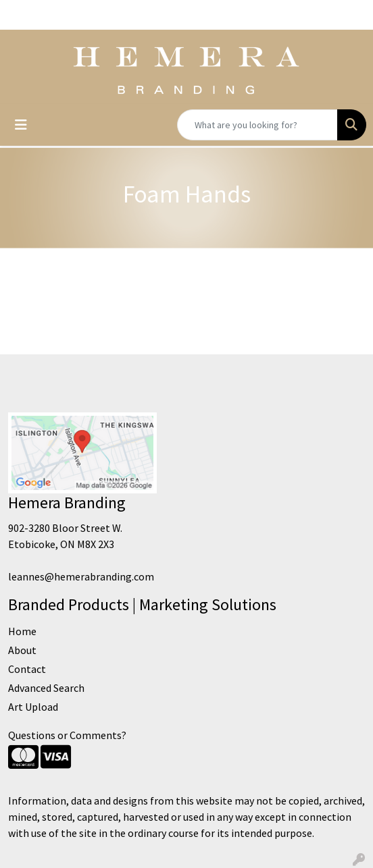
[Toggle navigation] (21, 125)
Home (22, 631)
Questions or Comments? (67, 735)
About (22, 650)
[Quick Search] (257, 125)
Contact (27, 669)
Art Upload (33, 707)
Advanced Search (46, 688)
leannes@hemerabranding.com (81, 576)
